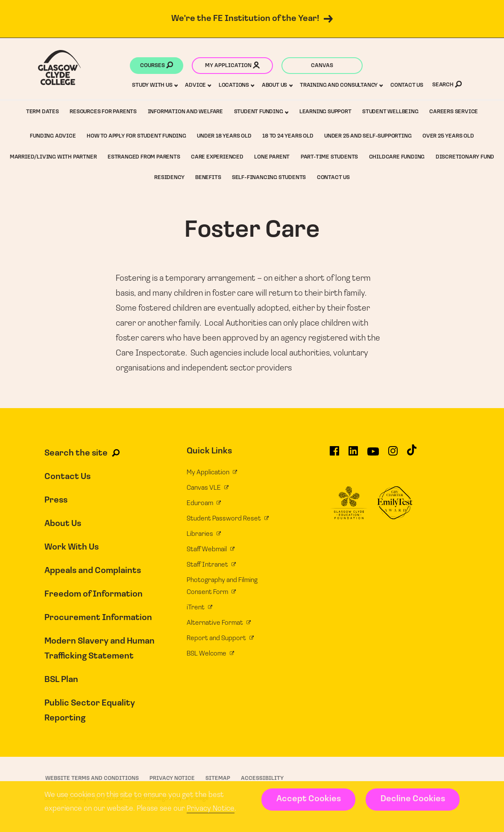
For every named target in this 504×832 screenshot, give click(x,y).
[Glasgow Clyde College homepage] (60, 68)
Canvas (322, 66)
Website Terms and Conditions (92, 778)
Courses (157, 66)
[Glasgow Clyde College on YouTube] (373, 455)
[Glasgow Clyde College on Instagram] (393, 455)
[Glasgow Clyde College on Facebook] (334, 455)
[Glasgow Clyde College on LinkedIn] (353, 455)
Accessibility (262, 778)
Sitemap (218, 778)
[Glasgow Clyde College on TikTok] (412, 454)
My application (232, 66)
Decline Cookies (413, 799)
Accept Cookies (309, 799)
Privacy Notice (211, 809)
